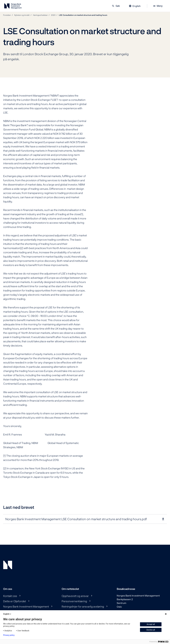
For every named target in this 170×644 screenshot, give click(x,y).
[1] (82, 214)
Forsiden (7, 15)
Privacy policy (9, 635)
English (7, 614)
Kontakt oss (10, 596)
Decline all (151, 630)
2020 (53, 15)
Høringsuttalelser (40, 15)
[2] (22, 248)
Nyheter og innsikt (22, 15)
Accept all (151, 624)
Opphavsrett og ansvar (75, 596)
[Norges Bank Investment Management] (13, 7)
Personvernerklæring (74, 601)
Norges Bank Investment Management (26, 606)
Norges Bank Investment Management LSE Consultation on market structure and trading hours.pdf (76, 519)
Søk (116, 6)
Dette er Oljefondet (15, 601)
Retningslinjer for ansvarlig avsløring (83, 606)
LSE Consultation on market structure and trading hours (83, 15)
